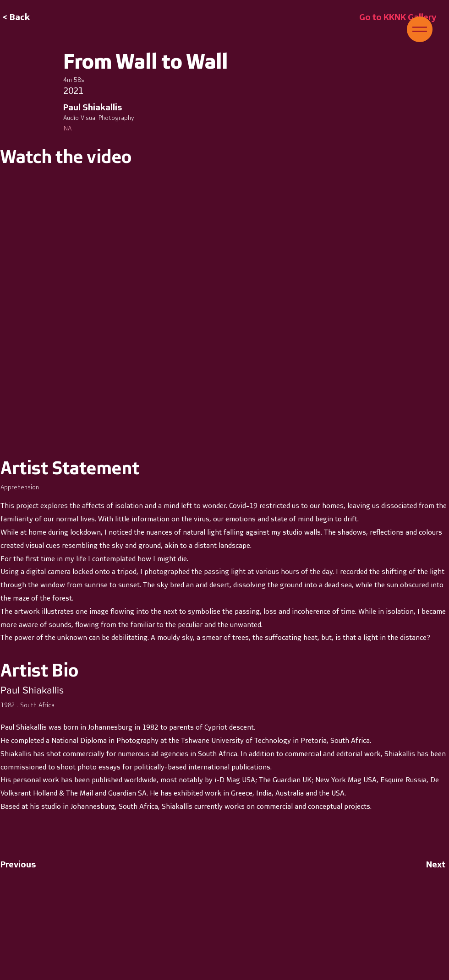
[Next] (422, 864)
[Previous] (31, 864)
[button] (420, 29)
